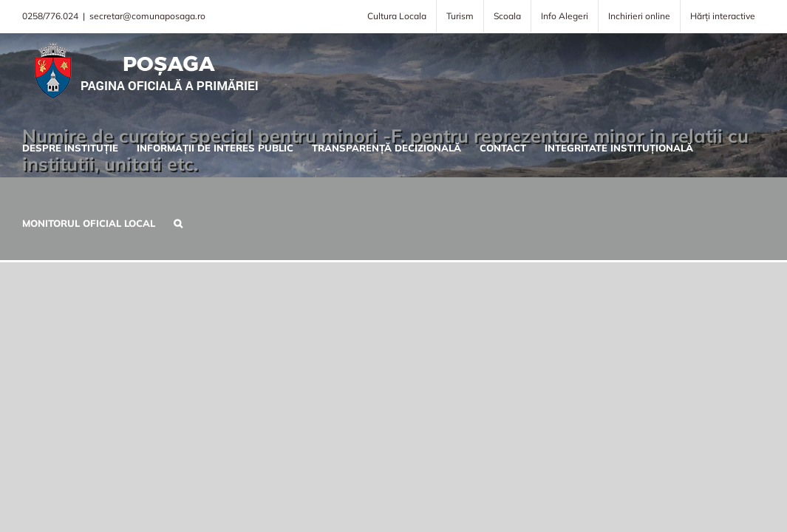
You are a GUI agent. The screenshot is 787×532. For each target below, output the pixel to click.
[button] (168, 222)
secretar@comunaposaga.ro (147, 16)
